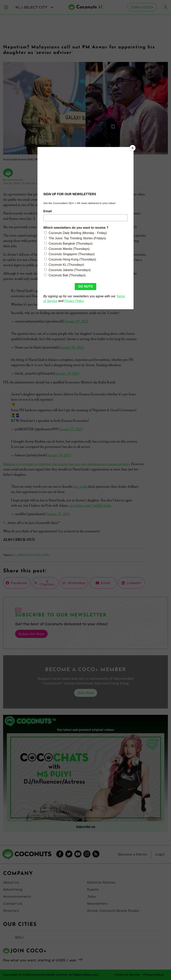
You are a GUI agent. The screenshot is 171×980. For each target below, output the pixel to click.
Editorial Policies (101, 882)
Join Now (86, 693)
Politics (34, 555)
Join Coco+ (142, 7)
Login (166, 7)
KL (15, 555)
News (22, 555)
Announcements (17, 897)
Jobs (91, 897)
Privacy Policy (154, 975)
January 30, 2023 (72, 347)
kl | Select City (35, 7)
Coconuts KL (15, 180)
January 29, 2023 (76, 321)
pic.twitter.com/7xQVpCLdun (91, 505)
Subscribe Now (31, 634)
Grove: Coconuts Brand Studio (113, 911)
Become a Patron (133, 854)
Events (93, 889)
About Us (11, 882)
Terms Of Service (127, 975)
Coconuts (89, 7)
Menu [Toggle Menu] (6, 7)
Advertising (13, 889)
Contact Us (13, 904)
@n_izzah (80, 486)
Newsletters (97, 904)
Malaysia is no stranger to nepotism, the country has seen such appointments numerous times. (67, 464)
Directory (11, 911)
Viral (46, 555)
